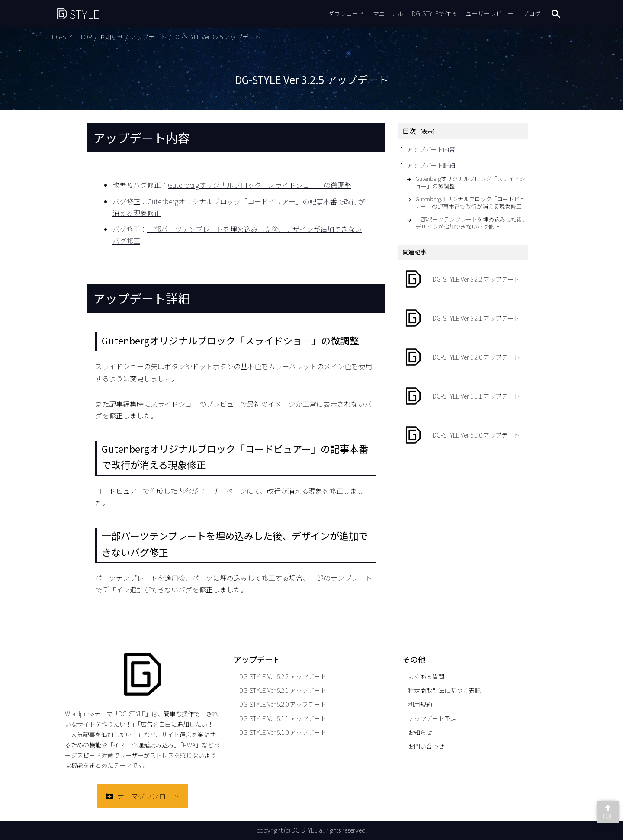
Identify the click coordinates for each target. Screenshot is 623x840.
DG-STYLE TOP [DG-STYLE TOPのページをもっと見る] (72, 37)
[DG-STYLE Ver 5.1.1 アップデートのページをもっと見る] (463, 396)
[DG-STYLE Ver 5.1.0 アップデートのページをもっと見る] (463, 435)
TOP (608, 816)
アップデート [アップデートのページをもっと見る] (148, 37)
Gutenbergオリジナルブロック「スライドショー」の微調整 (260, 185)
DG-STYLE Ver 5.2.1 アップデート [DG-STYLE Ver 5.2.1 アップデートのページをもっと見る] (283, 690)
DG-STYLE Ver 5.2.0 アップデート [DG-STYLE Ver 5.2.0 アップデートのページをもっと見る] (283, 704)
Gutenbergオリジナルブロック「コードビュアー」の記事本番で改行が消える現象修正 (470, 203)
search (556, 14)
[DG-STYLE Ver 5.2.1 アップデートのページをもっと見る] (463, 318)
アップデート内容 (431, 149)
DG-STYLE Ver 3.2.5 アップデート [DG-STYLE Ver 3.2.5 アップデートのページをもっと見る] (217, 37)
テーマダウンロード (148, 796)
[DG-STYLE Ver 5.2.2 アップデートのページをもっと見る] (463, 279)
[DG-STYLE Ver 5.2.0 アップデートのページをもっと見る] (463, 357)
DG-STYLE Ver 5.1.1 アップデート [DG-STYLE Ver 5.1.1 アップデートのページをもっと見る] (283, 718)
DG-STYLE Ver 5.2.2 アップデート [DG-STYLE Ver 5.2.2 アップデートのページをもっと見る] (283, 676)
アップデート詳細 (431, 165)
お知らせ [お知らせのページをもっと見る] (111, 37)
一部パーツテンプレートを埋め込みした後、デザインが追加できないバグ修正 (472, 223)
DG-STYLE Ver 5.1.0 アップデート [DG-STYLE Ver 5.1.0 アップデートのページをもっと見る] (283, 732)
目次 (409, 131)
